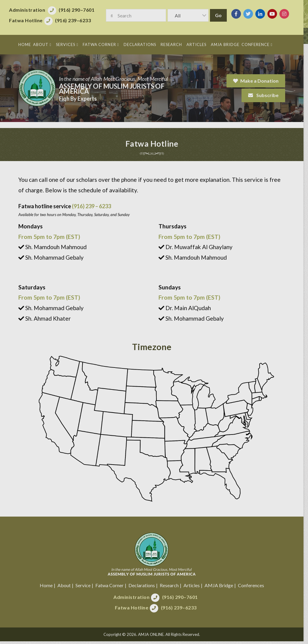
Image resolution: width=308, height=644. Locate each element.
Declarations (144, 588)
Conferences (253, 588)
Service (85, 588)
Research (171, 588)
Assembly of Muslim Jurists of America (112, 89)
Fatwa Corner (112, 588)
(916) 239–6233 (181, 610)
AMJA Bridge (221, 588)
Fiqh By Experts (78, 99)
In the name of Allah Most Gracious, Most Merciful (113, 79)
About (66, 588)
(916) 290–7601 (182, 599)
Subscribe (268, 95)
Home (48, 588)
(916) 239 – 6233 (91, 206)
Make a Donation (260, 81)
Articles (194, 588)
